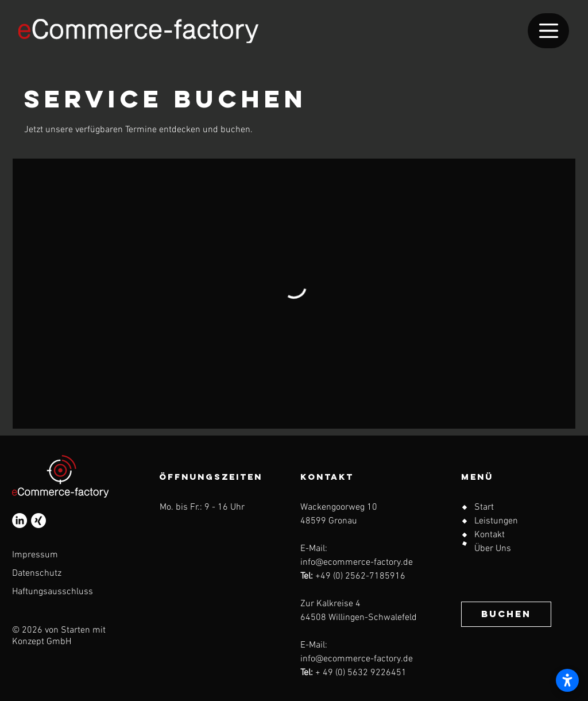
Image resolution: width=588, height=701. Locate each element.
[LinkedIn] (20, 521)
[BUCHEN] (506, 614)
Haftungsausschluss (53, 592)
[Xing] (38, 521)
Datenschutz (37, 573)
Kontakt (490, 535)
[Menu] (548, 31)
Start (484, 507)
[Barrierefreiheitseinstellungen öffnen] (567, 680)
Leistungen (496, 521)
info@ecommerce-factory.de (357, 563)
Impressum (35, 555)
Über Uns (493, 549)
